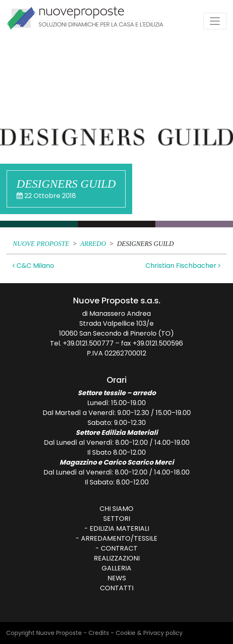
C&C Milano (33, 266)
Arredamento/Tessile (119, 538)
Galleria (116, 568)
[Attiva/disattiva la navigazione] (215, 21)
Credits (99, 633)
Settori (117, 519)
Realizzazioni (117, 558)
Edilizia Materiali (119, 528)
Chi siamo (116, 509)
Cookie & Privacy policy (149, 633)
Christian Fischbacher (183, 266)
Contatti (117, 588)
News (117, 578)
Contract (119, 548)
